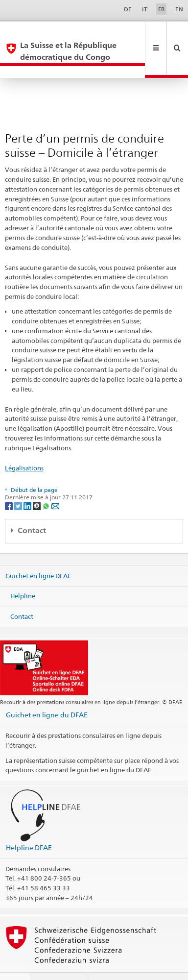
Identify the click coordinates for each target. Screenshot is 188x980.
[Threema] (37, 482)
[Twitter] (19, 482)
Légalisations (24, 444)
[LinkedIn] (28, 482)
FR (162, 9)
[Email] (55, 482)
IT (145, 9)
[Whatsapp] (47, 482)
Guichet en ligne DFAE (38, 552)
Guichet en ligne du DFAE (47, 691)
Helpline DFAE (29, 824)
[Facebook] (10, 482)
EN (179, 9)
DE (128, 9)
